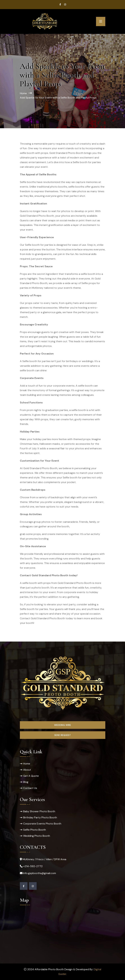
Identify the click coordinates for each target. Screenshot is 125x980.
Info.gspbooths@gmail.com (40, 873)
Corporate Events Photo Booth (42, 824)
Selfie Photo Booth (35, 830)
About (27, 770)
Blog (26, 782)
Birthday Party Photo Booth (40, 817)
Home (23, 93)
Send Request (63, 735)
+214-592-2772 (33, 866)
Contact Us (30, 788)
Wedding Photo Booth (37, 836)
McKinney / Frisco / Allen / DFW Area (44, 859)
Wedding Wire (63, 725)
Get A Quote (31, 776)
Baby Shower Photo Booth (39, 811)
